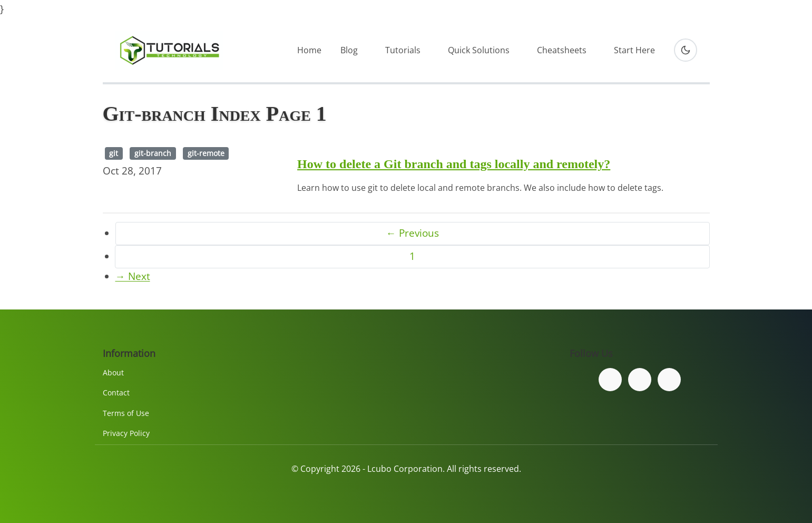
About (113, 372)
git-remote (206, 153)
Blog (349, 50)
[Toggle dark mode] (686, 50)
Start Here (634, 50)
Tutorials (403, 50)
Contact (116, 393)
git (114, 153)
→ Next (133, 276)
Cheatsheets (562, 50)
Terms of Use (126, 413)
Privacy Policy (126, 433)
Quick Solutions (479, 50)
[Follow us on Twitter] (640, 380)
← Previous (413, 233)
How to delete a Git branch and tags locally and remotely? (454, 164)
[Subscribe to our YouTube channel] (669, 380)
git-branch (153, 153)
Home (309, 50)
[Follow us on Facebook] (610, 380)
